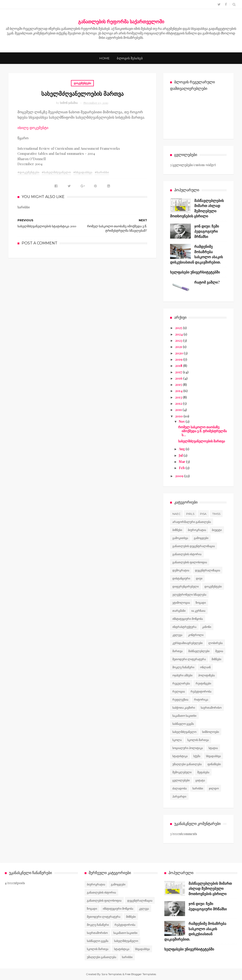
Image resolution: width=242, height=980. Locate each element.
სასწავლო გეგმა (183, 724)
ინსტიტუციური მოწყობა (188, 619)
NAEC (176, 514)
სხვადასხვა (213, 756)
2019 (179, 359)
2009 (180, 476)
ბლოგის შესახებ (130, 58)
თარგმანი (179, 611)
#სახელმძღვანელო (56, 172)
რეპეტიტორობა (201, 691)
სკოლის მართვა (198, 740)
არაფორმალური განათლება (192, 522)
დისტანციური (181, 578)
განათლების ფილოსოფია (190, 562)
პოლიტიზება (207, 675)
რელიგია (179, 691)
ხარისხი (198, 788)
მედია (219, 651)
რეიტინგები (203, 683)
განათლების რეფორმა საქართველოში (121, 21)
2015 (179, 385)
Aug (182, 449)
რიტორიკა (201, 700)
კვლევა (177, 635)
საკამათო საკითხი (184, 716)
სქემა (197, 756)
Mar (182, 462)
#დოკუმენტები (28, 172)
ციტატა (200, 780)
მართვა (177, 651)
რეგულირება (181, 683)
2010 (179, 416)
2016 (179, 378)
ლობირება (215, 643)
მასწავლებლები (199, 651)
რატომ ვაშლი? (207, 282)
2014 (179, 391)
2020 (179, 353)
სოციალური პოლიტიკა (188, 748)
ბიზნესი (177, 530)
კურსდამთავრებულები (187, 643)
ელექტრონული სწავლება (189, 595)
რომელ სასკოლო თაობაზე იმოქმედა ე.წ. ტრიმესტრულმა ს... (202, 431)
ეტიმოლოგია (181, 603)
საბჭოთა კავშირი (184, 708)
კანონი (207, 627)
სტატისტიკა (180, 756)
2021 (179, 347)
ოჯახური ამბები (182, 675)
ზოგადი (201, 603)
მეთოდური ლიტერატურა (189, 659)
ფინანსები (214, 764)
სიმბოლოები (211, 732)
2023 (179, 340)
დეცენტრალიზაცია (208, 570)
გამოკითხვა (180, 538)
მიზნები (216, 659)
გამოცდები (201, 538)
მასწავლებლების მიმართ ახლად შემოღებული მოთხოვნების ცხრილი (210, 889)
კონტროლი (196, 635)
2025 (179, 328)
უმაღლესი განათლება (187, 764)
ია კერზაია (198, 611)
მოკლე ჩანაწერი (183, 667)
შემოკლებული (182, 772)
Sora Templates (112, 974)
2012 (179, 403)
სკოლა (177, 740)
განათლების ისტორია (187, 554)
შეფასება (203, 772)
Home (104, 58)
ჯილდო (214, 788)
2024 (179, 334)
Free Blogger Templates (140, 974)
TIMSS (216, 514)
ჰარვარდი (179, 796)
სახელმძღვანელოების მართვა (202, 441)
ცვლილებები (181, 780)
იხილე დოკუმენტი (33, 128)
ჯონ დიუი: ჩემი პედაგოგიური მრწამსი (207, 231)
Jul (181, 455)
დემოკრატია (181, 570)
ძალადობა (180, 788)
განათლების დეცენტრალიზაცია (194, 546)
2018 (179, 366)
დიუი (199, 578)
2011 (179, 410)
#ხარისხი (102, 172)
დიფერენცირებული (186, 586)
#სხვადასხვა (83, 172)
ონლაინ (205, 667)
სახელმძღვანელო (184, 732)
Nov (182, 421)
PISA (203, 514)
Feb (182, 468)
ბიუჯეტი (217, 530)
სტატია (213, 748)
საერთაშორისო (211, 708)
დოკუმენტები (82, 83)
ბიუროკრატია (197, 530)
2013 (179, 397)
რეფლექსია (180, 700)
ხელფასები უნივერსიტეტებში (195, 272)
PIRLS (190, 514)
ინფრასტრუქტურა (184, 627)
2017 (179, 372)
